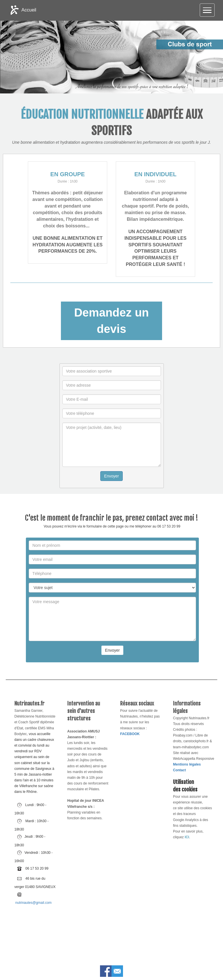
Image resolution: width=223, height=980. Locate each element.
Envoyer (111, 476)
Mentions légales (187, 764)
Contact (179, 770)
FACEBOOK (130, 734)
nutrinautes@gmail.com (33, 903)
